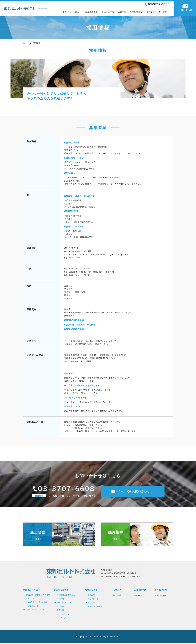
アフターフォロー (64, 619)
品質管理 (60, 611)
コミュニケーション (65, 615)
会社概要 (163, 12)
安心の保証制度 (32, 607)
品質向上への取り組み (35, 610)
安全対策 (60, 607)
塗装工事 (91, 603)
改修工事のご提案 (64, 603)
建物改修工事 (108, 12)
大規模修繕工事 (90, 12)
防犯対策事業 (136, 12)
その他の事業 (161, 591)
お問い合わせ (161, 596)
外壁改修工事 (93, 599)
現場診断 (60, 599)
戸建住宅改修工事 (95, 607)
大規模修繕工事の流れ (66, 596)
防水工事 (91, 596)
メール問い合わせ (75, 341)
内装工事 (122, 12)
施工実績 (151, 12)
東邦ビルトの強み (71, 12)
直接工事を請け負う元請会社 (37, 603)
